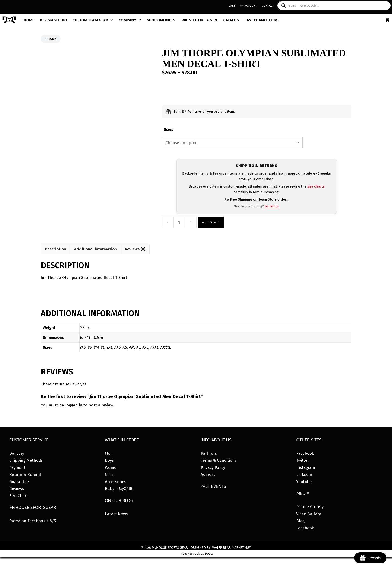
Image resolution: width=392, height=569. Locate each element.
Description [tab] (56, 249)
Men (109, 453)
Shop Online (163, 20)
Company (131, 20)
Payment (17, 468)
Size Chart (19, 496)
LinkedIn (304, 475)
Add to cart (211, 222)
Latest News (116, 514)
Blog (300, 521)
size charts (316, 186)
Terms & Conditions (219, 460)
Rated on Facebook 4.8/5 (33, 521)
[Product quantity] (179, 222)
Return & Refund (25, 475)
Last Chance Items (262, 20)
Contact (268, 6)
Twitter (303, 460)
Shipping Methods (26, 460)
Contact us (272, 206)
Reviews (17, 489)
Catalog (231, 20)
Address (208, 475)
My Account (249, 6)
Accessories (116, 482)
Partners (209, 453)
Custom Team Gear (94, 20)
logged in (74, 405)
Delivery (17, 453)
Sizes (168, 129)
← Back (51, 39)
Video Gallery (309, 514)
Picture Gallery (310, 507)
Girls (109, 475)
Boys (109, 460)
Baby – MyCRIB (119, 489)
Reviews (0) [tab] (135, 249)
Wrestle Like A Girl (200, 20)
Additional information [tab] (96, 249)
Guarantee (19, 482)
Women (112, 468)
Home (29, 20)
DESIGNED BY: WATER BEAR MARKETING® (221, 548)
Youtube (304, 482)
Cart (232, 6)
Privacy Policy (213, 468)
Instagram (306, 468)
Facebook (305, 453)
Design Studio (53, 20)
